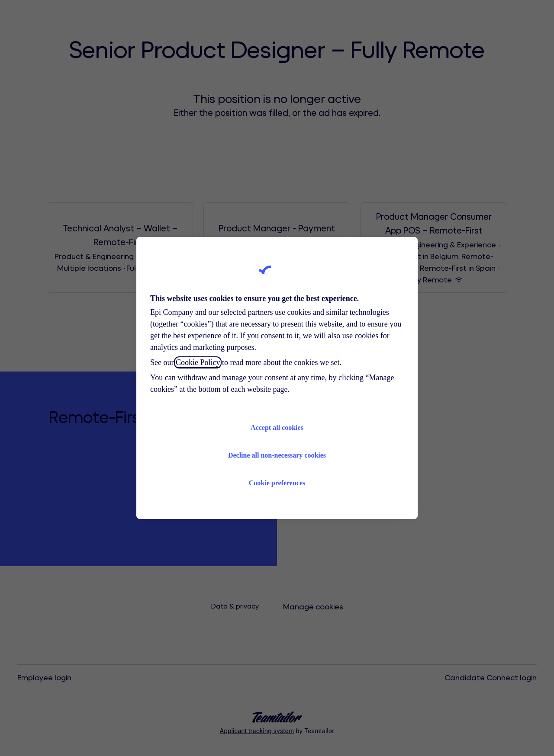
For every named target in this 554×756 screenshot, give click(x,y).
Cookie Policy (198, 362)
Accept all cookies (277, 428)
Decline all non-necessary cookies (277, 455)
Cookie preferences (277, 483)
